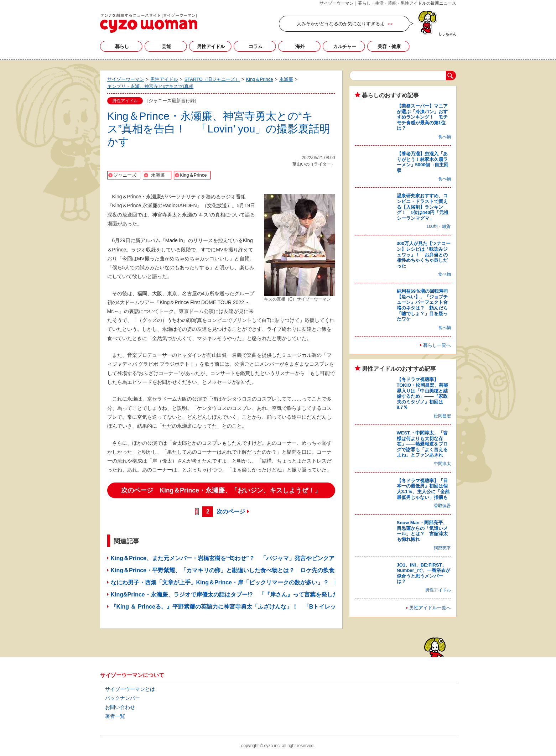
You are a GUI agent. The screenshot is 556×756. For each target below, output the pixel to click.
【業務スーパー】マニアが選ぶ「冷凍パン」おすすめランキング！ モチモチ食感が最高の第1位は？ (422, 117)
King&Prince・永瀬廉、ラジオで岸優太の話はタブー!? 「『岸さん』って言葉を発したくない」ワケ (242, 595)
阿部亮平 (442, 548)
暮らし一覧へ (437, 345)
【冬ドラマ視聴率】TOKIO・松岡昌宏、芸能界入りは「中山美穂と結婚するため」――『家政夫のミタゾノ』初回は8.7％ (423, 393)
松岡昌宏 (442, 416)
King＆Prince (193, 175)
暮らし (122, 46)
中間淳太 (442, 464)
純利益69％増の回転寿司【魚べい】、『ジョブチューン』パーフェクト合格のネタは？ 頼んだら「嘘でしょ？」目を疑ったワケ (422, 305)
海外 (300, 46)
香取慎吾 (442, 506)
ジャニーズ (125, 175)
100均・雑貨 (438, 226)
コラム (256, 46)
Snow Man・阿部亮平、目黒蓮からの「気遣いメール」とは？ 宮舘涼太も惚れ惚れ (422, 531)
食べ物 (445, 137)
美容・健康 (389, 46)
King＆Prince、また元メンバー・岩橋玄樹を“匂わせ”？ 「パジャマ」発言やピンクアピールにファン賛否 (248, 558)
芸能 (166, 46)
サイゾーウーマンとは (130, 689)
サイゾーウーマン (149, 23)
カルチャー (345, 46)
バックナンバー (123, 698)
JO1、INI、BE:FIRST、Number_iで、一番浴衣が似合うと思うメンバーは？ (424, 573)
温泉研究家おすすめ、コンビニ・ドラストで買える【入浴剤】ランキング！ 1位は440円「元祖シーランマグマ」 (423, 207)
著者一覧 (115, 716)
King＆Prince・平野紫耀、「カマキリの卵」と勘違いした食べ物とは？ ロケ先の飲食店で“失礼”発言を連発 (251, 570)
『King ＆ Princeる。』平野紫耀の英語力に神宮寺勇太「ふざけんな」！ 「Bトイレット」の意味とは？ (246, 607)
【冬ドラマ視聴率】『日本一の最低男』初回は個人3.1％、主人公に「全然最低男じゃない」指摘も (423, 489)
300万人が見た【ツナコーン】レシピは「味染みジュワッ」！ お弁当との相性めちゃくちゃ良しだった (424, 254)
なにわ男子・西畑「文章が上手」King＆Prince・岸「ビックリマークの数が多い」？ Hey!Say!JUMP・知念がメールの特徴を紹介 (280, 582)
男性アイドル (211, 46)
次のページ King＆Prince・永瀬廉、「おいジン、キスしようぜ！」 (221, 490)
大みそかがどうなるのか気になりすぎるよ (341, 24)
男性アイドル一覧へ (430, 608)
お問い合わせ (120, 707)
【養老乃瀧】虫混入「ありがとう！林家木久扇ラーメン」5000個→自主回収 (423, 162)
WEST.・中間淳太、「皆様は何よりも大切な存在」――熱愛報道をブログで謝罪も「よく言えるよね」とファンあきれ (422, 444)
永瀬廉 (158, 175)
